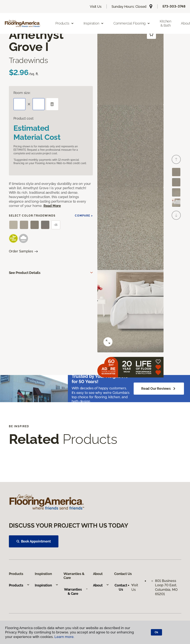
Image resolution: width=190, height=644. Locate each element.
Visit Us (96, 7)
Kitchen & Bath (166, 23)
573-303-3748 (174, 6)
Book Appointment (34, 541)
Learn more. (64, 637)
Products (19, 585)
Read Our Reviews (159, 389)
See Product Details (25, 273)
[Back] (176, 159)
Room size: (22, 93)
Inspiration (47, 585)
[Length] (19, 104)
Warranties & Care (76, 591)
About (101, 585)
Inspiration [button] (94, 23)
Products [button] (65, 23)
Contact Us (124, 587)
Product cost (23, 118)
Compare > (84, 216)
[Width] (39, 104)
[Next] (176, 215)
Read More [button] (52, 206)
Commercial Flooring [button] (132, 23)
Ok (156, 632)
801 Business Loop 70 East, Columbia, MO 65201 (166, 587)
